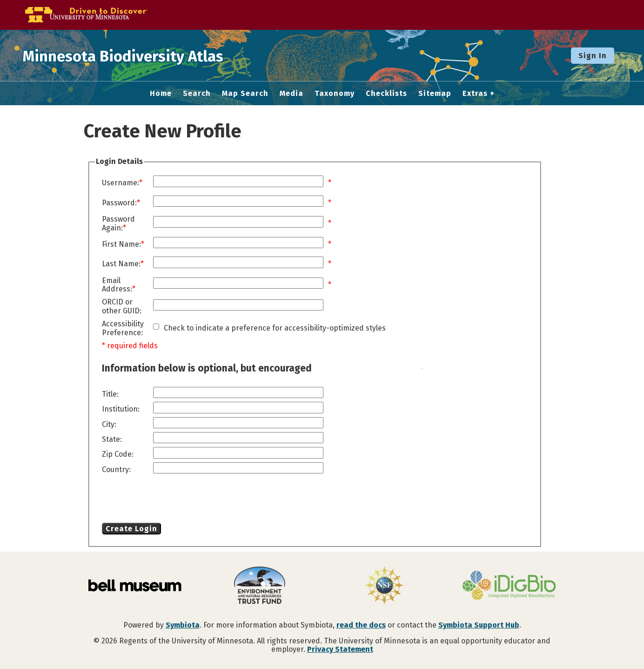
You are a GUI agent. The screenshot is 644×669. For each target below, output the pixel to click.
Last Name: (121, 264)
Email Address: (117, 285)
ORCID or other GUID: (122, 306)
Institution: (121, 409)
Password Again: (118, 223)
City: (109, 425)
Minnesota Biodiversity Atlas (145, 55)
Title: (110, 394)
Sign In (593, 56)
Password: (119, 203)
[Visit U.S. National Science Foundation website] (384, 586)
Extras (475, 94)
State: (112, 439)
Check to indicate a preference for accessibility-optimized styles (275, 328)
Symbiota (183, 625)
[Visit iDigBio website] (509, 586)
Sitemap (435, 94)
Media (292, 94)
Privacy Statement (340, 649)
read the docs (361, 625)
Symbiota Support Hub (479, 625)
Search (197, 94)
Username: (121, 183)
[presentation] (177, 500)
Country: (116, 470)
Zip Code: (118, 454)
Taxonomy (335, 94)
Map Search (245, 94)
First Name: (121, 244)
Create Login (131, 529)
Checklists (386, 94)
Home (161, 94)
